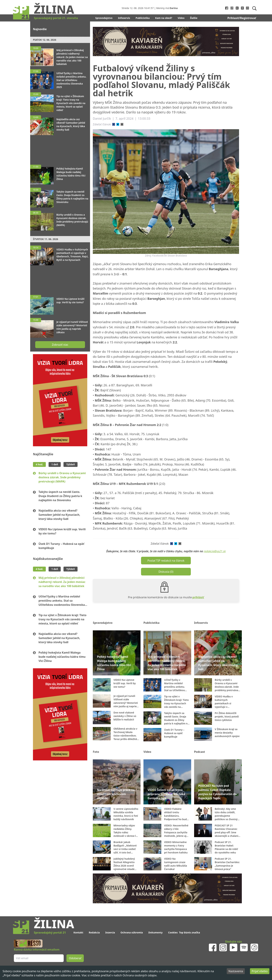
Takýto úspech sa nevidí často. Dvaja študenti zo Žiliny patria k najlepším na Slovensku (60, 496)
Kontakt (78, 932)
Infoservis (124, 18)
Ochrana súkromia (132, 932)
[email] (122, 124)
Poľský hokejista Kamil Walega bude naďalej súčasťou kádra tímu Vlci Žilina (62, 657)
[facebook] (114, 124)
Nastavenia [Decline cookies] (236, 971)
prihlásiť (198, 597)
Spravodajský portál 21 (50, 933)
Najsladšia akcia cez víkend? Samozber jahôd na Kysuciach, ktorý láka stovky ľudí (59, 515)
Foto (96, 752)
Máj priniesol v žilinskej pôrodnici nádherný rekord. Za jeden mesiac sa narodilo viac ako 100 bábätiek (62, 582)
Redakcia (94, 932)
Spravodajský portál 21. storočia (56, 18)
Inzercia (110, 932)
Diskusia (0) (166, 572)
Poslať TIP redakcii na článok (166, 561)
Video (181, 18)
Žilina (54, 9)
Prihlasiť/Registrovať (242, 18)
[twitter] (118, 124)
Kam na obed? (164, 18)
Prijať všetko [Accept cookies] (260, 971)
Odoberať (75, 958)
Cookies (173, 932)
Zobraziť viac (60, 345)
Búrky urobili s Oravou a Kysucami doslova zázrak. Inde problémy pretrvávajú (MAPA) (62, 477)
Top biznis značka (190, 932)
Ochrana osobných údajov (140, 975)
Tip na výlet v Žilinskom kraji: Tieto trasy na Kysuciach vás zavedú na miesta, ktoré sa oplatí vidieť (62, 619)
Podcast (200, 752)
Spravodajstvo (104, 18)
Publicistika (143, 18)
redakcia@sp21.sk (215, 551)
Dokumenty (155, 932)
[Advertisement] (60, 148)
